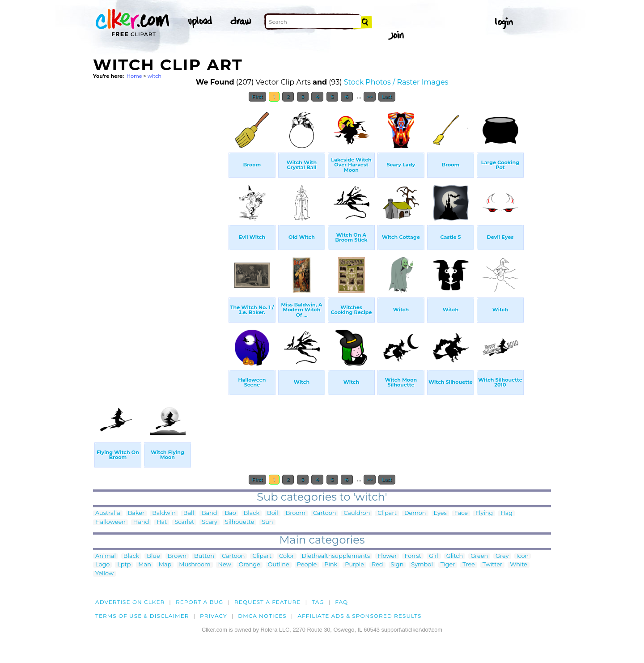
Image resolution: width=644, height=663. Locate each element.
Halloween (110, 522)
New (225, 565)
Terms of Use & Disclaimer (142, 616)
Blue (153, 556)
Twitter (492, 565)
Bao (230, 513)
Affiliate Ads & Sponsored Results (359, 616)
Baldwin (164, 513)
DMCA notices (262, 616)
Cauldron (357, 513)
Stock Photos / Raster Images (396, 82)
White (519, 565)
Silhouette (239, 522)
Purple (354, 565)
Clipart (387, 513)
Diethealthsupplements (336, 556)
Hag (506, 513)
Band (210, 513)
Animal (106, 556)
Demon (415, 513)
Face (461, 513)
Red (377, 565)
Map (165, 565)
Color (286, 556)
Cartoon (325, 513)
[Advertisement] (160, 241)
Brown (177, 556)
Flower (387, 556)
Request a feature (267, 602)
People (307, 565)
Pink (331, 565)
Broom (296, 513)
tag (318, 602)
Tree (469, 565)
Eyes (440, 513)
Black (252, 513)
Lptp (124, 565)
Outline (279, 565)
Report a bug (200, 602)
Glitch (455, 556)
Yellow (104, 574)
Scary (210, 522)
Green (479, 556)
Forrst (413, 556)
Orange (250, 565)
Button (204, 556)
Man (144, 565)
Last (387, 97)
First (257, 97)
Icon (523, 556)
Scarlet (184, 522)
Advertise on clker (130, 602)
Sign (397, 565)
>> (370, 97)
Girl (434, 556)
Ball (189, 513)
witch (155, 76)
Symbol (422, 565)
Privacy (214, 616)
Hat (162, 522)
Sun (267, 522)
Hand (141, 522)
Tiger (448, 565)
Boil (273, 513)
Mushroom (195, 565)
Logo (102, 565)
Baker (136, 513)
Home (134, 76)
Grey (502, 556)
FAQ (341, 602)
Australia (108, 513)
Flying (484, 513)
